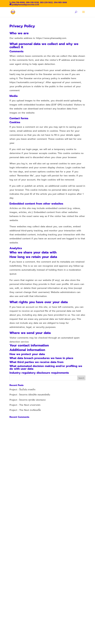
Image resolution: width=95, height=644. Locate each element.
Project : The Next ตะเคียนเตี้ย (25, 410)
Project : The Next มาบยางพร (25, 405)
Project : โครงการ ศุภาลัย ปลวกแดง (28, 400)
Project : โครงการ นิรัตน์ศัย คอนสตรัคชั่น (30, 395)
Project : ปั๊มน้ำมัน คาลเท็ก (22, 390)
